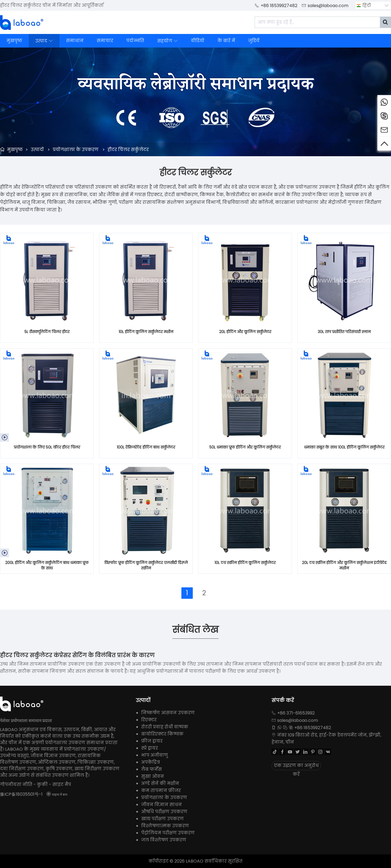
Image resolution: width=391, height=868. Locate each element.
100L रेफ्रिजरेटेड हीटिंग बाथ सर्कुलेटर (146, 447)
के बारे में (226, 41)
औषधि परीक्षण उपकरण (164, 812)
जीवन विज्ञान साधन (162, 805)
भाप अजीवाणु (155, 755)
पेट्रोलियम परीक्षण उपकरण (168, 833)
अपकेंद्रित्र (151, 762)
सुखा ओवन (153, 776)
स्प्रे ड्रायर (150, 748)
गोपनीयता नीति (16, 784)
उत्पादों (37, 150)
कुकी (42, 784)
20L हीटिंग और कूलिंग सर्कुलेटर (245, 332)
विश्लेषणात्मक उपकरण (165, 826)
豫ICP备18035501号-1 (21, 794)
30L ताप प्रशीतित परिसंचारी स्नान (344, 332)
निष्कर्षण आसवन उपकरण (168, 713)
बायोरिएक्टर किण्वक (162, 734)
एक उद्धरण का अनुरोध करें (296, 766)
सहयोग (168, 41)
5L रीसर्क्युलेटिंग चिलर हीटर (47, 332)
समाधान (75, 41)
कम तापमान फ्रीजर (161, 790)
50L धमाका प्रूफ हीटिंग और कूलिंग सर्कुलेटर (245, 447)
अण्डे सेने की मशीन (160, 783)
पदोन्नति (135, 41)
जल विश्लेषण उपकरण (164, 840)
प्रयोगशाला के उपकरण (76, 150)
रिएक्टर (149, 720)
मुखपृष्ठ (14, 41)
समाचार (105, 41)
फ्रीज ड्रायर (152, 741)
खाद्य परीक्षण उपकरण (163, 819)
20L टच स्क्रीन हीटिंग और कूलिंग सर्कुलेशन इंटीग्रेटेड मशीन (344, 565)
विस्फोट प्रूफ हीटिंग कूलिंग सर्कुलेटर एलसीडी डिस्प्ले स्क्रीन (146, 565)
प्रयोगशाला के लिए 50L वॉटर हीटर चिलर (47, 447)
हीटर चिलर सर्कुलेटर (128, 150)
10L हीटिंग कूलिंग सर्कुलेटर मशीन (146, 332)
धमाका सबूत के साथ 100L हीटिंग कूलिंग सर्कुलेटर (344, 447)
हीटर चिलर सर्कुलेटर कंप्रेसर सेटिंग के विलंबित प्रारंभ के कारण (77, 655)
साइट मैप (62, 784)
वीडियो (198, 41)
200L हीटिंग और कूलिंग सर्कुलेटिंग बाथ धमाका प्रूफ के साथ (47, 565)
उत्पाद (44, 41)
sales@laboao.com (328, 6)
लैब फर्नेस (152, 769)
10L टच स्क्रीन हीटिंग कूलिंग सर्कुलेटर (245, 563)
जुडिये (254, 41)
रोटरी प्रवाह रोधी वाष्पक (165, 727)
